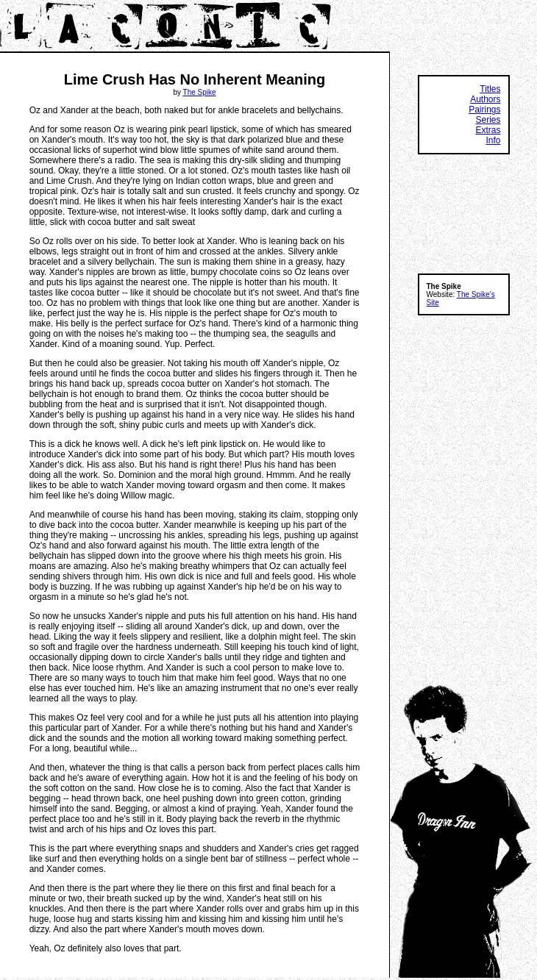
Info (493, 140)
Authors (485, 99)
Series (488, 120)
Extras (488, 130)
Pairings (484, 110)
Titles (490, 89)
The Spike (200, 92)
